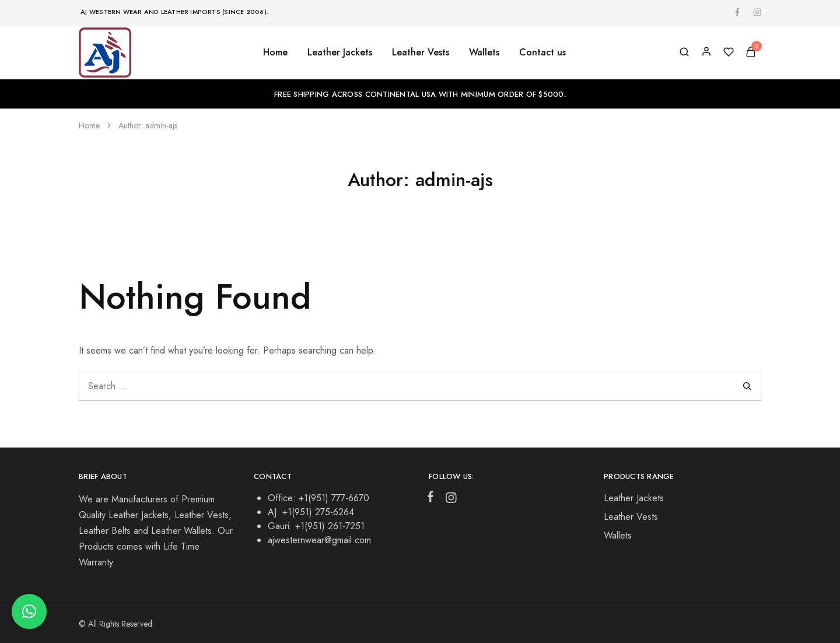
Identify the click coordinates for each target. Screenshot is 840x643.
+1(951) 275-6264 (318, 512)
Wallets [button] (484, 53)
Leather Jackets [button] (340, 53)
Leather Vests (631, 517)
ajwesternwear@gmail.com (319, 540)
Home (275, 53)
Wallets (618, 535)
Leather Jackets (634, 498)
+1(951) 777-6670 (334, 498)
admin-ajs (161, 125)
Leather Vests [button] (421, 53)
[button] (29, 611)
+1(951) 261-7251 (330, 526)
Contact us (542, 53)
